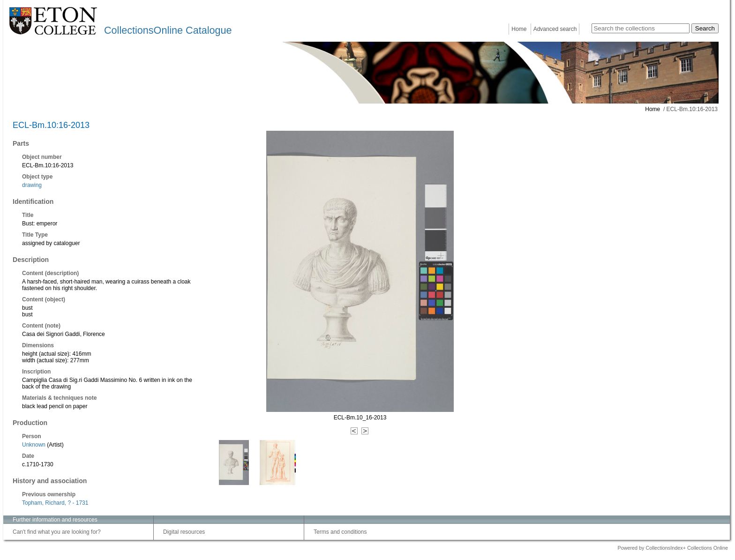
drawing (32, 185)
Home (519, 29)
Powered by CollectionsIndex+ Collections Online (673, 548)
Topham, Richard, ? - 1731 (55, 503)
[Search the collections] (641, 28)
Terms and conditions (340, 532)
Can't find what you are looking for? (57, 532)
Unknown (34, 445)
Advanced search (555, 29)
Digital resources (184, 532)
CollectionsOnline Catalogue (168, 30)
